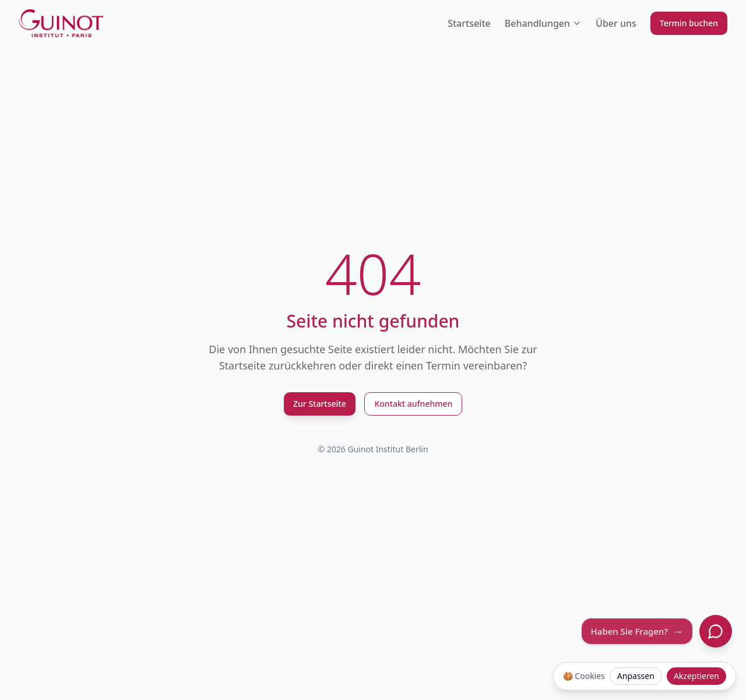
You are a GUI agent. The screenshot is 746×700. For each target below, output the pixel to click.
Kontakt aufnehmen (413, 404)
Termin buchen (689, 23)
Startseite (469, 23)
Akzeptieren (696, 676)
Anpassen (636, 676)
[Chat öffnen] (716, 631)
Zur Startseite (320, 404)
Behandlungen (543, 23)
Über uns (616, 23)
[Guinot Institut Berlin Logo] (61, 23)
